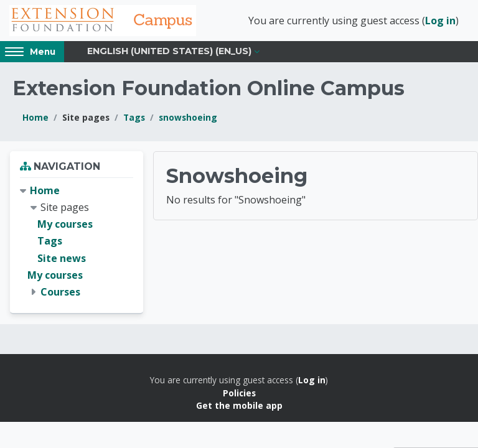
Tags (134, 117)
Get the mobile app (239, 405)
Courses (60, 292)
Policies (239, 393)
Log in (440, 21)
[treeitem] (77, 241)
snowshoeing (188, 117)
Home (35, 117)
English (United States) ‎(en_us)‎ (169, 51)
